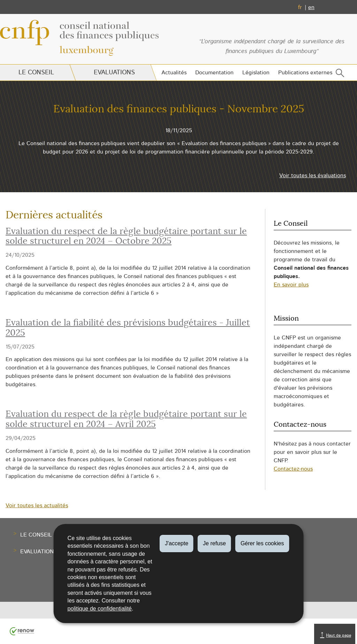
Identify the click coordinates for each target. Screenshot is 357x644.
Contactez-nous (293, 469)
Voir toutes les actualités (37, 506)
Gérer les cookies (262, 543)
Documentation (214, 73)
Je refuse (214, 543)
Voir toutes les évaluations (313, 175)
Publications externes (305, 73)
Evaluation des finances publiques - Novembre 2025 (179, 109)
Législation (256, 73)
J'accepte (177, 543)
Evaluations (114, 73)
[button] (339, 74)
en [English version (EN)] (311, 7)
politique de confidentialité (100, 609)
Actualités (174, 73)
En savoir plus (291, 285)
